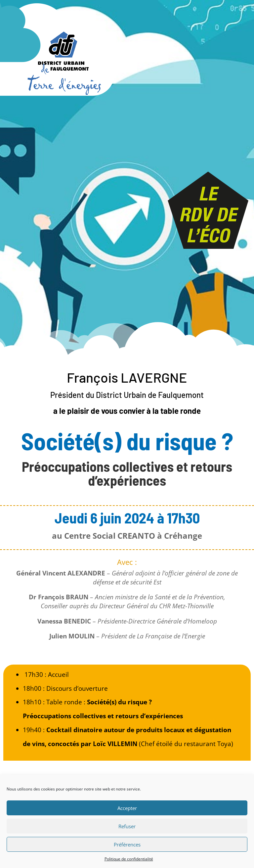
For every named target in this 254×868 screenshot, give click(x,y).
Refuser (127, 826)
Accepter (127, 808)
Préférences (127, 844)
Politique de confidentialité (129, 859)
